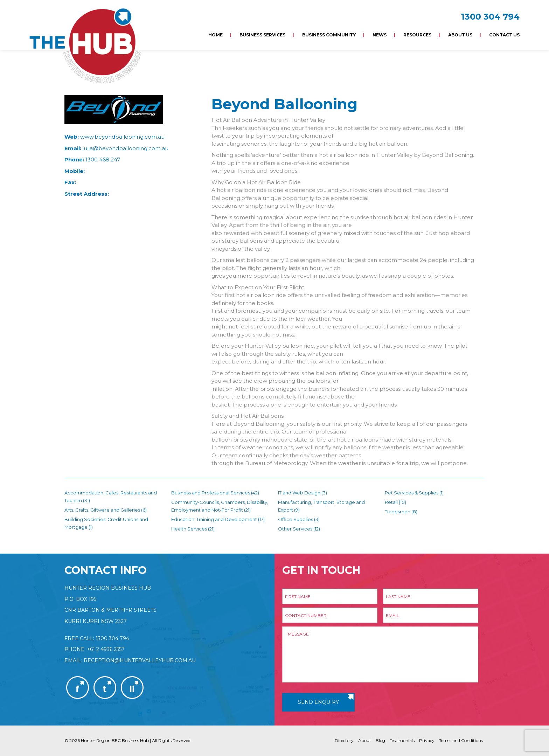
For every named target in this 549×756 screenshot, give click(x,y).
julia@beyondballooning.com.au (126, 148)
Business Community (329, 35)
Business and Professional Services (211, 493)
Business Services (262, 35)
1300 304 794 (490, 17)
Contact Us (504, 35)
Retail (391, 502)
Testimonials (402, 740)
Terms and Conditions (461, 740)
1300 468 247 (103, 159)
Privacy (427, 740)
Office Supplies (296, 519)
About (365, 740)
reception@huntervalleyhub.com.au (140, 660)
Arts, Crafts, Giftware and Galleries (102, 510)
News (380, 35)
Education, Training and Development (214, 519)
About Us (460, 35)
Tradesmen (398, 512)
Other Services (295, 529)
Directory (344, 740)
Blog (380, 740)
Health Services (189, 529)
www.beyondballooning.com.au (122, 137)
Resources (417, 35)
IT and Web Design (299, 493)
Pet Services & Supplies (412, 493)
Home (216, 35)
